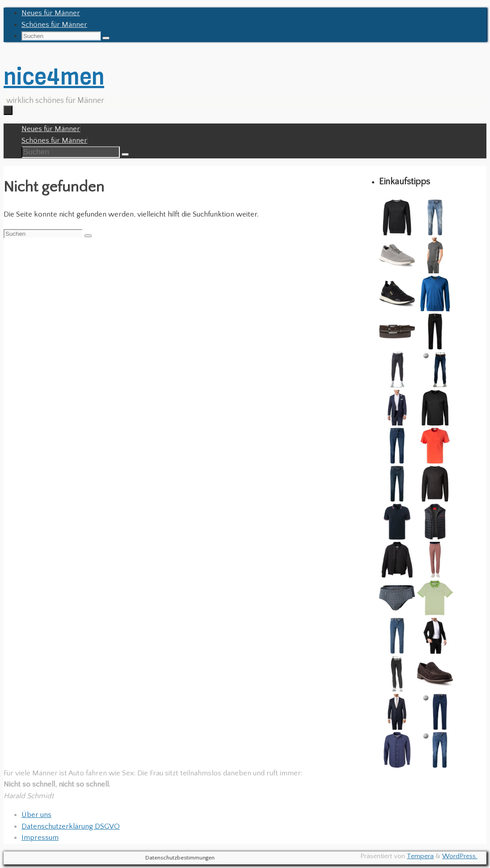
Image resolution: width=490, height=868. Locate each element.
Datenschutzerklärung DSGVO (71, 826)
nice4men (54, 77)
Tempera (420, 856)
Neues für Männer (51, 13)
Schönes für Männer (54, 25)
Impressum (40, 838)
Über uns (36, 815)
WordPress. (460, 856)
